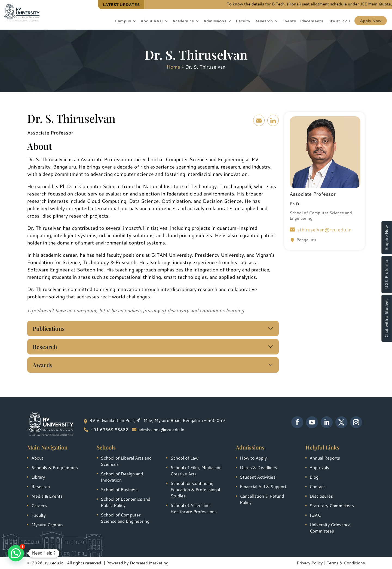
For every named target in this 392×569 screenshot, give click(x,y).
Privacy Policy (310, 563)
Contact (317, 486)
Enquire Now (386, 238)
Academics (183, 21)
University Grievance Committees (330, 528)
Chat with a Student (386, 318)
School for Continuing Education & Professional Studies (195, 489)
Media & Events (47, 496)
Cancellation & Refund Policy (262, 499)
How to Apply (253, 458)
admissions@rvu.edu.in (161, 429)
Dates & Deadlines (258, 467)
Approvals (319, 467)
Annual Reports (325, 458)
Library (38, 477)
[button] (16, 553)
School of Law (184, 458)
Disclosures (321, 496)
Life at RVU (339, 21)
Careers (39, 505)
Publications (49, 328)
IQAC (315, 515)
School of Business (120, 489)
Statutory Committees (332, 505)
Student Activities (258, 477)
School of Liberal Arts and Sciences (126, 461)
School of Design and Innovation (122, 477)
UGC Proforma (386, 274)
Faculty (243, 21)
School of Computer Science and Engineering (125, 518)
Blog (314, 477)
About (37, 458)
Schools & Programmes (55, 467)
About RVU (152, 21)
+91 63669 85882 (109, 429)
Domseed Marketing (149, 563)
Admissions (215, 21)
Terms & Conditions (346, 563)
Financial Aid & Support (263, 486)
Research (264, 21)
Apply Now (371, 21)
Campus (123, 21)
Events (289, 21)
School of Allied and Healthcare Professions (194, 508)
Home (173, 67)
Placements (312, 21)
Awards (43, 365)
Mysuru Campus (47, 524)
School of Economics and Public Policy (125, 502)
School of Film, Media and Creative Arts (196, 470)
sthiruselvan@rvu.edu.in (321, 230)
